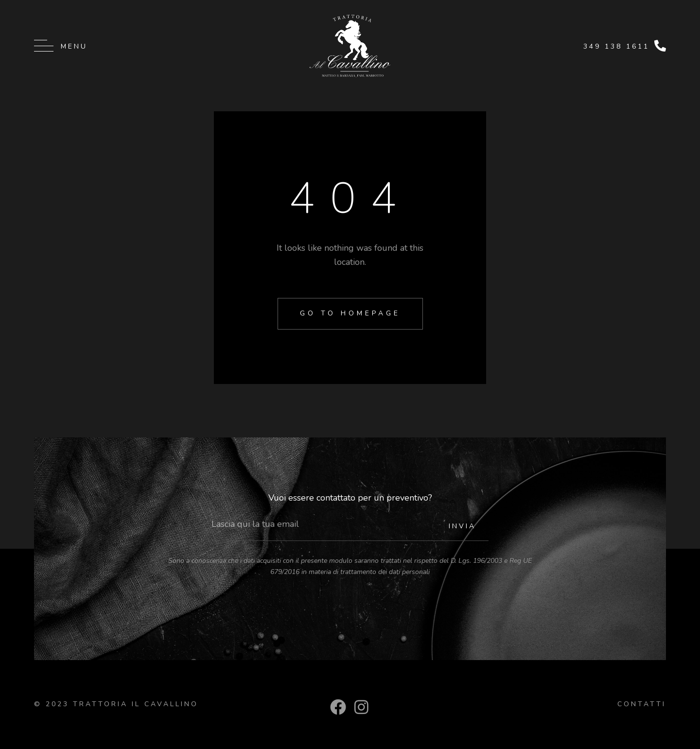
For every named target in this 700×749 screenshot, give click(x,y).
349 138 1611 (616, 46)
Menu (74, 46)
